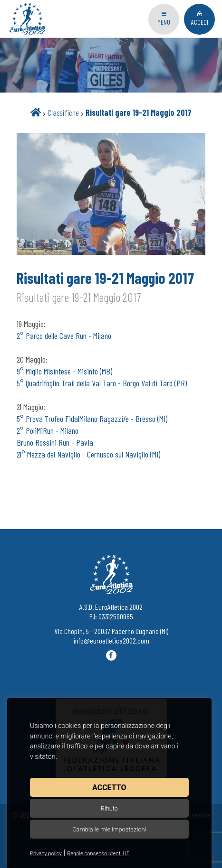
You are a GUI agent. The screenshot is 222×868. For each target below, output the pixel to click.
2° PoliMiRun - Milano (48, 430)
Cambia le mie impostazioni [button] (109, 829)
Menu (164, 19)
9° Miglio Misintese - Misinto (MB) (64, 371)
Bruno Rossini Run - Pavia (55, 442)
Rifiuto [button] (109, 808)
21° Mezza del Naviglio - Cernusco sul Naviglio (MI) (88, 454)
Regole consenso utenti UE (98, 854)
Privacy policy (46, 854)
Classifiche (63, 112)
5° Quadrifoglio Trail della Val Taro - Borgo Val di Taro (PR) (102, 383)
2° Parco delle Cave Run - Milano (64, 336)
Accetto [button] (109, 788)
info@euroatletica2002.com (111, 640)
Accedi (200, 19)
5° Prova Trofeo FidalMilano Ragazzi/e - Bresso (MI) (92, 419)
